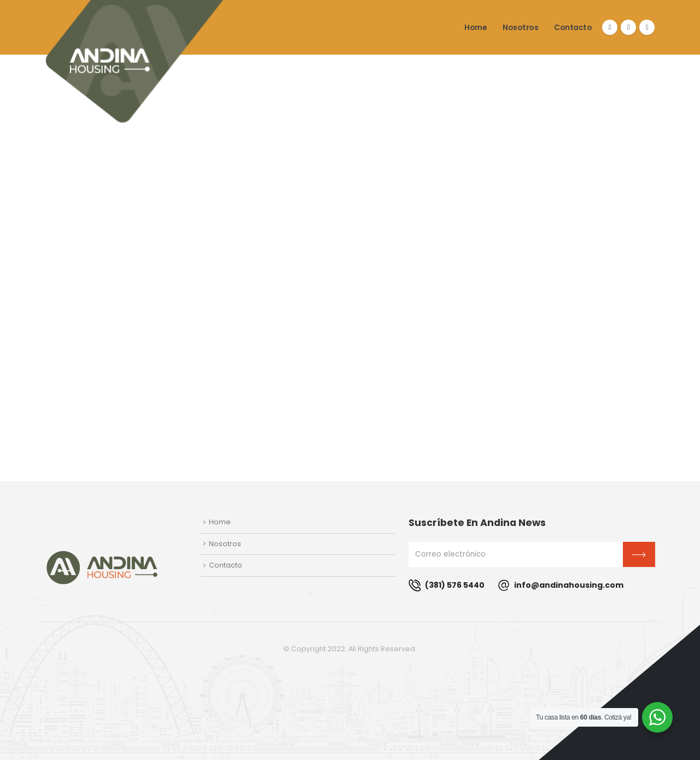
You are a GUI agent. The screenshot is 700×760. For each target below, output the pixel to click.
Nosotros (520, 27)
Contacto (573, 27)
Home (476, 27)
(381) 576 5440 (447, 585)
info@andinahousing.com (561, 585)
